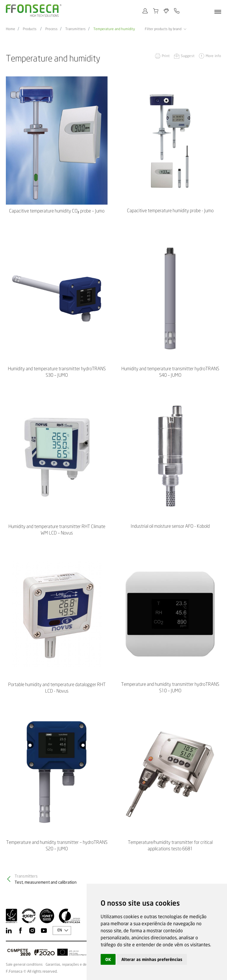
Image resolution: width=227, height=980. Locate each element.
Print (166, 56)
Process (51, 29)
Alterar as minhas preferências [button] (152, 959)
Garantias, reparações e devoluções (73, 964)
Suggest (188, 56)
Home (11, 29)
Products (30, 29)
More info (213, 56)
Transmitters (75, 29)
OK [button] (108, 959)
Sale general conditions (24, 964)
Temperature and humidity (114, 29)
